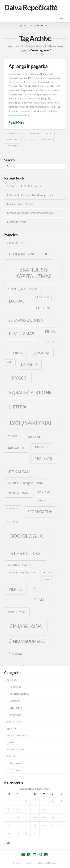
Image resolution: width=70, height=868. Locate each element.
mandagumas (13, 140)
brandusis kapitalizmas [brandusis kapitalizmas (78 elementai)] (34, 273)
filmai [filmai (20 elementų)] (50, 332)
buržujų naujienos (16, 133)
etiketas (49, 133)
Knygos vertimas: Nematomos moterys (30, 213)
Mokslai (10, 742)
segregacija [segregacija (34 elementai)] (40, 512)
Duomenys (15, 763)
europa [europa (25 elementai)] (43, 308)
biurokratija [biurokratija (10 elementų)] (15, 243)
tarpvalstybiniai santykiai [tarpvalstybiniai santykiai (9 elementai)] (22, 573)
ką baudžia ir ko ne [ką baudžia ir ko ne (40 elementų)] (30, 392)
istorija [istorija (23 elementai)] (16, 353)
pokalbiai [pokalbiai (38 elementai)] (19, 472)
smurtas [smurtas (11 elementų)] (13, 522)
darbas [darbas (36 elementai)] (17, 301)
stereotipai (46, 140)
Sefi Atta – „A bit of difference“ (25, 186)
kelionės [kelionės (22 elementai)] (29, 365)
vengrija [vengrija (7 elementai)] (47, 579)
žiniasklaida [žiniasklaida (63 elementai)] (26, 626)
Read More (16, 122)
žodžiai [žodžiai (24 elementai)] (15, 654)
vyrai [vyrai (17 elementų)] (37, 588)
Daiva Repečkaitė (31, 7)
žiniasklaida (12, 146)
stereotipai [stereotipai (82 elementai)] (26, 553)
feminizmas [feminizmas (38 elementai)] (21, 334)
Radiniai (11, 756)
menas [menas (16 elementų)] (13, 436)
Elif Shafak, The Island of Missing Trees (30, 195)
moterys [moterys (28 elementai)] (43, 458)
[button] (61, 19)
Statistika (15, 701)
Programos (15, 770)
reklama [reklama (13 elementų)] (44, 492)
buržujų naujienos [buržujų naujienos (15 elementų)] (23, 289)
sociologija (30, 140)
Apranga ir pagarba (28, 66)
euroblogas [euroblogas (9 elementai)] (42, 297)
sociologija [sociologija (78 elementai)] (27, 536)
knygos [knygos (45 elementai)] (18, 378)
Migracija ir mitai (17, 222)
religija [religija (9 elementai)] (42, 501)
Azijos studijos (14, 721)
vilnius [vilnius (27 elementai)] (15, 589)
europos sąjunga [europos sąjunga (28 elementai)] (26, 320)
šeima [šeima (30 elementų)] (39, 600)
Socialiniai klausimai (20, 694)
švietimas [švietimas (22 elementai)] (17, 612)
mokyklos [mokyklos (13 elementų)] (41, 447)
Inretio (39, 863)
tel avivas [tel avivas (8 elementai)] (48, 572)
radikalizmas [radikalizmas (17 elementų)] (19, 493)
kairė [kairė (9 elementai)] (10, 362)
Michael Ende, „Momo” (20, 204)
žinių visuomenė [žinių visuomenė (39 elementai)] (27, 641)
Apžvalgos (12, 680)
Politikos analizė (15, 749)
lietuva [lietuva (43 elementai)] (18, 407)
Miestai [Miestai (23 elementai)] (33, 437)
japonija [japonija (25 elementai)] (41, 353)
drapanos (35, 133)
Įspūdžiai (11, 728)
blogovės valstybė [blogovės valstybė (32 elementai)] (29, 254)
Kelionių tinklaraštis (17, 735)
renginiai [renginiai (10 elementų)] (13, 509)
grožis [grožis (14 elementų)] (50, 342)
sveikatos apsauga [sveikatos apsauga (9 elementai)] (17, 565)
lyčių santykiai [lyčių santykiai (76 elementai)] (31, 423)
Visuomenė (16, 708)
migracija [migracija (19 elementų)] (16, 448)
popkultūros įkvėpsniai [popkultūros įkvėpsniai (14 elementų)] (25, 483)
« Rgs (7, 843)
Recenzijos (15, 687)
